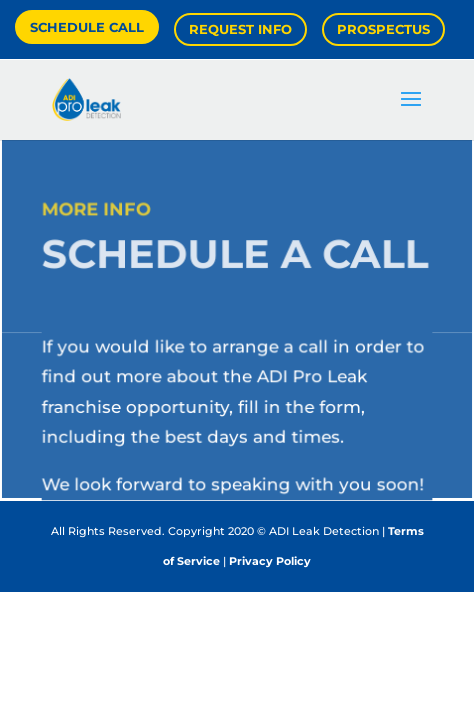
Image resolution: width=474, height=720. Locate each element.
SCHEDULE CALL (87, 27)
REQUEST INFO (240, 29)
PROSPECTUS (383, 29)
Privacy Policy (270, 561)
